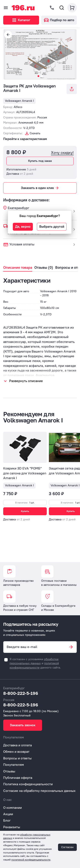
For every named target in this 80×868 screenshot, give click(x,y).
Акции (8, 814)
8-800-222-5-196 (21, 693)
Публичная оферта (18, 778)
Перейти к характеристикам (25, 139)
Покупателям (14, 765)
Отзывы (9, 771)
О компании (12, 808)
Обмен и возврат (16, 752)
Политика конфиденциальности (28, 784)
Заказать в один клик (40, 188)
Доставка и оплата (17, 745)
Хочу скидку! (62, 153)
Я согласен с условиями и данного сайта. (35, 663)
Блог (7, 820)
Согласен (67, 847)
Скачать (35, 133)
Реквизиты (12, 827)
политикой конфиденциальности (31, 860)
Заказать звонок (23, 725)
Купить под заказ (40, 161)
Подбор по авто (59, 20)
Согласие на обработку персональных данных (39, 791)
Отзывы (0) (44, 267)
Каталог (21, 20)
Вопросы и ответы (17, 758)
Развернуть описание (26, 381)
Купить (25, 511)
